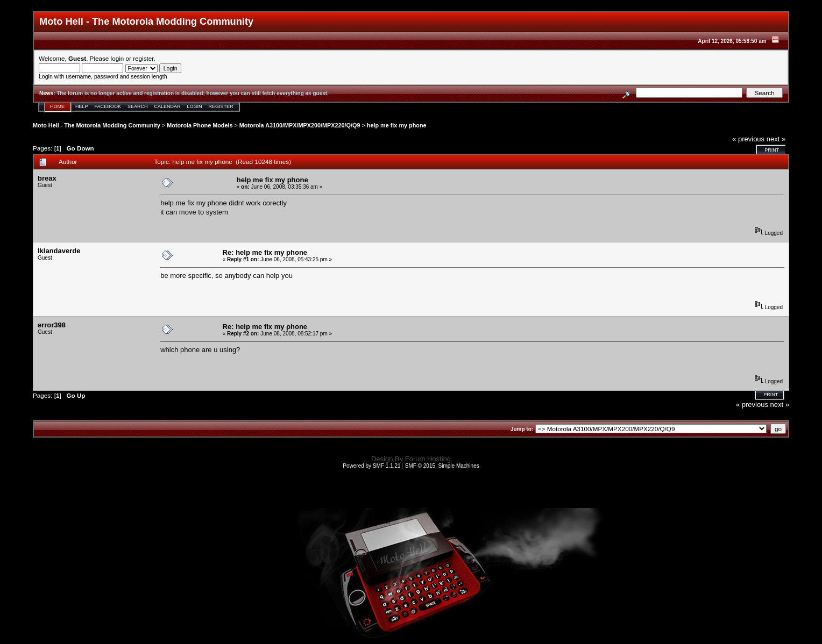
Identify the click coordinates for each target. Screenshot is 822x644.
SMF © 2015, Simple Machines (442, 466)
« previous (748, 139)
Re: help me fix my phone (265, 252)
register (143, 58)
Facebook (108, 106)
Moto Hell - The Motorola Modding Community (97, 125)
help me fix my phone (397, 125)
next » (776, 139)
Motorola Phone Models (200, 125)
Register (221, 106)
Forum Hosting (428, 459)
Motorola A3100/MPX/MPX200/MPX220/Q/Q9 (300, 125)
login (118, 58)
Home (57, 106)
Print (772, 150)
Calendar (168, 106)
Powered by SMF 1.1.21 (371, 466)
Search (138, 106)
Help (82, 106)
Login (195, 106)
